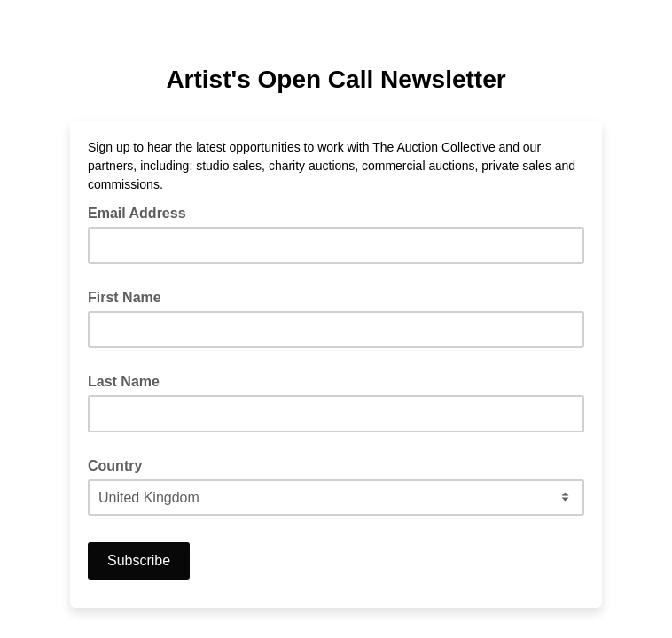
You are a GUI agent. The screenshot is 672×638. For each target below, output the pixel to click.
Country (115, 466)
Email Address (142, 212)
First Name (125, 297)
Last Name (124, 381)
